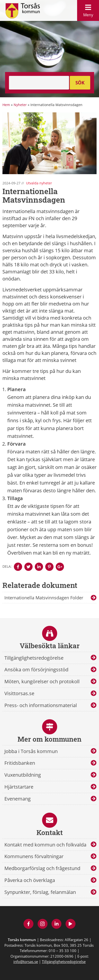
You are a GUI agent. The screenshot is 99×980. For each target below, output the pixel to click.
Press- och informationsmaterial (41, 705)
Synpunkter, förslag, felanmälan (40, 892)
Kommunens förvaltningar (34, 856)
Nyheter (20, 105)
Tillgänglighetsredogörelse (34, 658)
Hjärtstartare (19, 787)
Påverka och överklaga (30, 880)
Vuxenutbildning (23, 775)
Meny (88, 9)
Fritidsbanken (20, 763)
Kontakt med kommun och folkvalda (45, 845)
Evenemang (18, 799)
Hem (6, 105)
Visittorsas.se (19, 693)
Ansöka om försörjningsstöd (36, 670)
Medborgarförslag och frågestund (42, 868)
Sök (80, 83)
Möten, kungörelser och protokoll (42, 681)
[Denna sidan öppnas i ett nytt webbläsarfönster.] (18, 567)
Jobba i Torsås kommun (31, 751)
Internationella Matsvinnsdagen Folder (44, 598)
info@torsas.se (26, 962)
